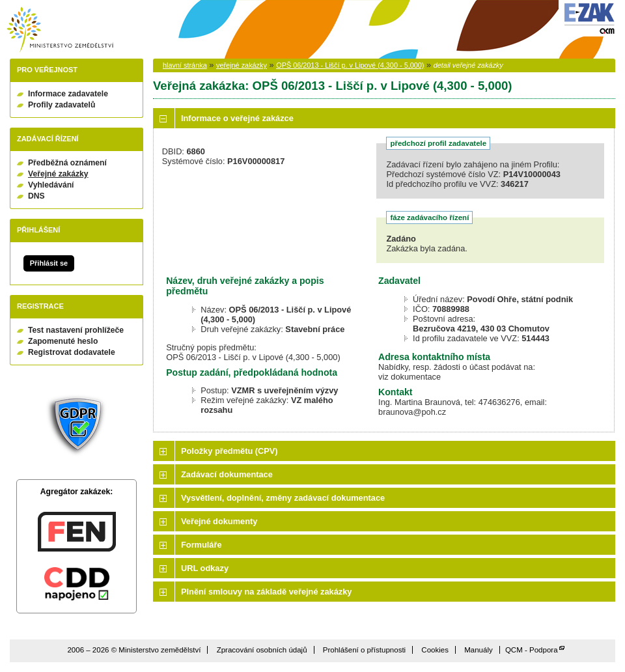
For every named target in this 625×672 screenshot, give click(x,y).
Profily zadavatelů (62, 105)
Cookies (435, 650)
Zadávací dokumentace (227, 474)
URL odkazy (205, 568)
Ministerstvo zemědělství (60, 30)
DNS (36, 196)
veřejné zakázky (242, 65)
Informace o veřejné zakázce (237, 118)
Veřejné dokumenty (219, 521)
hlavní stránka (185, 65)
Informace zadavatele (68, 94)
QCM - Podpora (532, 650)
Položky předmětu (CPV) (229, 451)
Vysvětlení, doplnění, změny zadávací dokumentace (283, 498)
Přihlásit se (49, 263)
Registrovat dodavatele (72, 352)
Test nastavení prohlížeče (76, 330)
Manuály (479, 650)
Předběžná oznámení (67, 163)
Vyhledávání (51, 185)
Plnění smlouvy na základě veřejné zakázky (266, 592)
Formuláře (201, 545)
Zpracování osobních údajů (262, 650)
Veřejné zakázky (58, 174)
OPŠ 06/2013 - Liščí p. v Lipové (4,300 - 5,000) (350, 65)
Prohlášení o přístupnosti (364, 650)
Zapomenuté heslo (63, 341)
